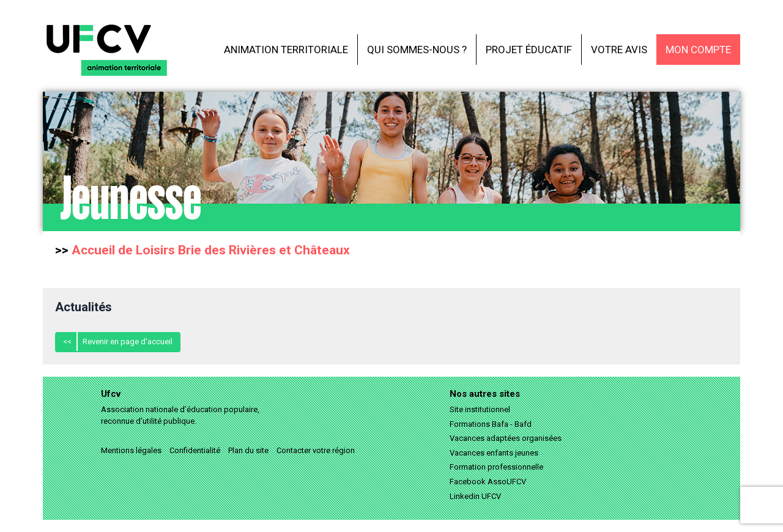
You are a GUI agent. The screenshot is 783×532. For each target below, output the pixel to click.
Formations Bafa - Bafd (491, 424)
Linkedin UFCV (475, 496)
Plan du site (248, 450)
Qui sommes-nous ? (417, 50)
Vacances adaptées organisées (506, 438)
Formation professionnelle (496, 467)
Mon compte (698, 50)
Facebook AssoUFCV (488, 482)
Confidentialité (195, 450)
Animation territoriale (286, 50)
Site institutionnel (480, 409)
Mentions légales (131, 450)
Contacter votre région (316, 450)
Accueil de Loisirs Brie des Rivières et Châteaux (211, 250)
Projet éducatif (529, 50)
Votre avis (619, 50)
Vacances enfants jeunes (494, 453)
